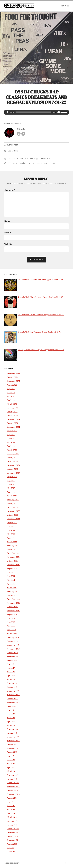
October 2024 (13, 424)
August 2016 (12, 799)
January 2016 (12, 825)
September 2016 (14, 795)
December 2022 (14, 508)
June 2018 (11, 715)
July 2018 (11, 711)
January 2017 (12, 780)
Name (8, 221)
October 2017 (13, 745)
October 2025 (13, 378)
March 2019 (12, 680)
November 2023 (14, 466)
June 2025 (11, 393)
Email (8, 233)
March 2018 (12, 726)
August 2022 (12, 523)
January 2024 (13, 458)
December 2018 (14, 692)
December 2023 (14, 462)
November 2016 (14, 787)
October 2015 (13, 837)
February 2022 (13, 546)
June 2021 (11, 577)
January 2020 (13, 642)
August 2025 (12, 386)
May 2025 (11, 397)
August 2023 (12, 477)
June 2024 (11, 439)
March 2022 (12, 542)
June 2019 (11, 669)
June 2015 (11, 852)
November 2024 (14, 420)
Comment (10, 190)
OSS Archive (13, 151)
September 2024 (14, 428)
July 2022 (11, 527)
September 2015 (14, 841)
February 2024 (13, 454)
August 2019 (12, 661)
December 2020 (14, 600)
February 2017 (13, 776)
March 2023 (12, 497)
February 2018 (13, 730)
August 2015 (12, 845)
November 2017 (14, 741)
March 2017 (12, 772)
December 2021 (14, 554)
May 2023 (11, 489)
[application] (36, 112)
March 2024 (12, 451)
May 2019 (11, 672)
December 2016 (14, 783)
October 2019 (13, 653)
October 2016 (13, 791)
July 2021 (11, 573)
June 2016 (11, 806)
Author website (23, 134)
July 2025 (11, 389)
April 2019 (11, 676)
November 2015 (14, 833)
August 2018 (12, 707)
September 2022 (14, 519)
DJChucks (21, 129)
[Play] (8, 112)
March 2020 (12, 634)
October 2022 (13, 516)
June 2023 (11, 485)
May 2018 (11, 718)
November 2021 (14, 558)
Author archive (19, 134)
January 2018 (12, 734)
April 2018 (11, 722)
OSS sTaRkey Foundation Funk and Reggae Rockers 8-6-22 (31, 163)
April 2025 (12, 401)
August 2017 (12, 753)
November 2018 (14, 695)
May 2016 (11, 810)
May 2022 (11, 535)
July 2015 (11, 848)
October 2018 (13, 699)
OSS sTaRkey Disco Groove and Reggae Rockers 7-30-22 (30, 159)
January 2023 (12, 504)
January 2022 (13, 550)
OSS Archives (15, 864)
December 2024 (14, 416)
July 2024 (11, 435)
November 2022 (14, 512)
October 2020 (13, 607)
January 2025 (13, 412)
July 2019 (11, 665)
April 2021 (11, 584)
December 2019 (14, 646)
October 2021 (13, 562)
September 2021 (14, 565)
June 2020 (11, 623)
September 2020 (14, 611)
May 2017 (11, 764)
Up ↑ (67, 864)
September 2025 (14, 382)
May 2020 (11, 627)
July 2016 (11, 803)
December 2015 (14, 829)
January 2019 (12, 688)
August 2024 (12, 431)
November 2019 (14, 650)
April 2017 (11, 768)
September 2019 (14, 657)
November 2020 (14, 604)
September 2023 (14, 474)
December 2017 (14, 738)
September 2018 (14, 703)
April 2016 (11, 814)
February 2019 (13, 684)
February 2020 (13, 638)
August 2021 (12, 569)
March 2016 (12, 818)
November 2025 (14, 374)
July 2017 (11, 757)
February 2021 (13, 592)
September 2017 (14, 749)
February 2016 (13, 822)
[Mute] (59, 112)
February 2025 (13, 409)
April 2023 (11, 493)
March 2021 (12, 588)
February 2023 (13, 500)
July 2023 (11, 481)
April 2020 (12, 630)
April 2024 (12, 447)
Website (8, 244)
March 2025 (12, 405)
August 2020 (12, 615)
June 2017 (11, 760)
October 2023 (13, 470)
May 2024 (11, 443)
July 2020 (11, 619)
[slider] (33, 112)
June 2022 (11, 531)
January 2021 (12, 596)
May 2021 (11, 581)
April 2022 (12, 539)
